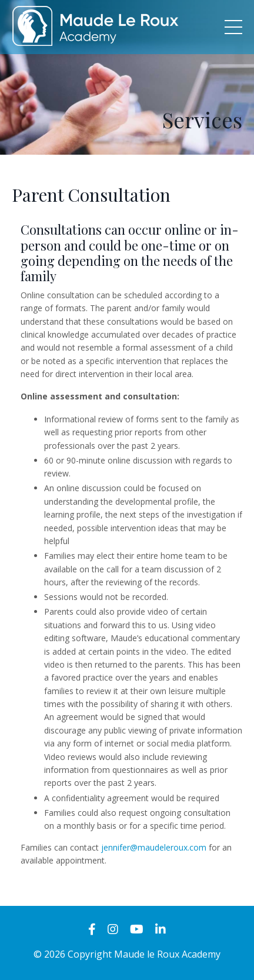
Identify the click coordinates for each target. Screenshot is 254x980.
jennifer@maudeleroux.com (154, 847)
